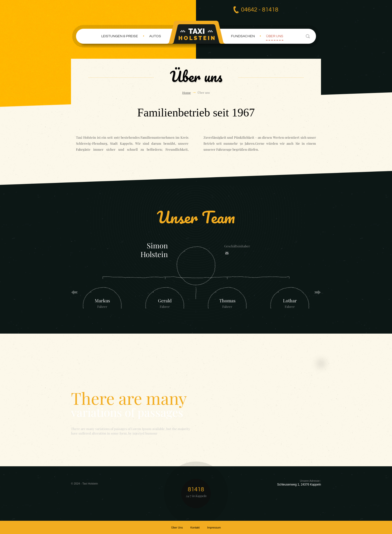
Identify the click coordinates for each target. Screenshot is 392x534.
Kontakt (195, 527)
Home (186, 92)
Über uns (275, 36)
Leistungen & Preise (120, 36)
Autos (155, 36)
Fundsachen (243, 36)
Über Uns (177, 527)
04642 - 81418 (260, 10)
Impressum (214, 527)
